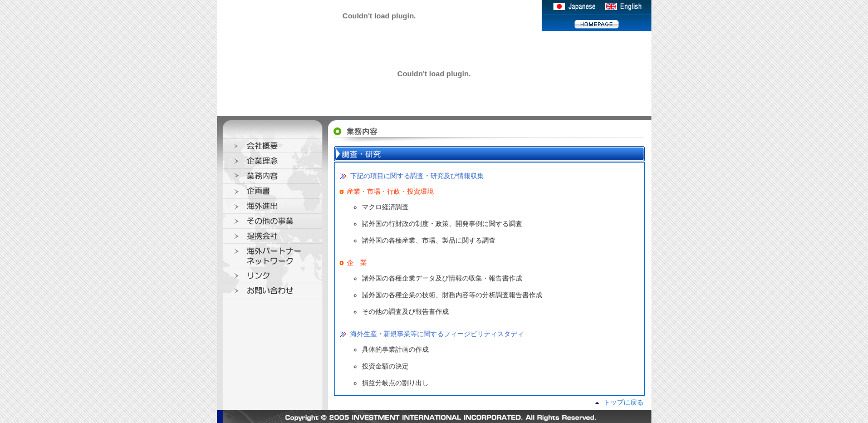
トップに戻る (624, 402)
